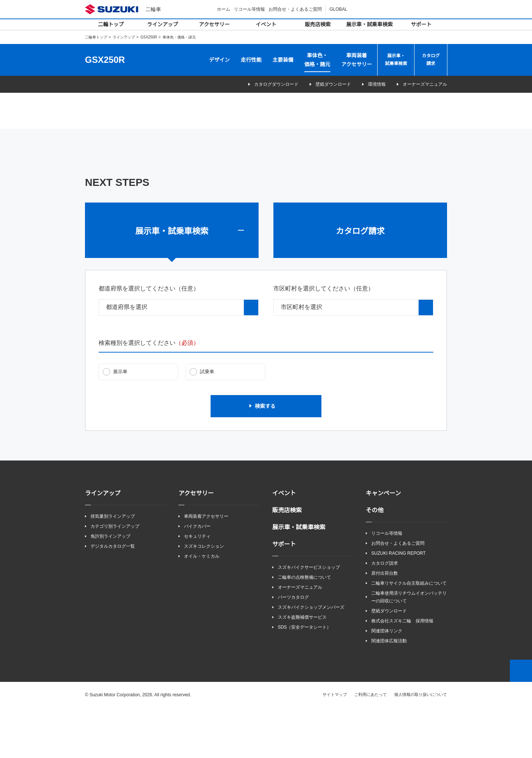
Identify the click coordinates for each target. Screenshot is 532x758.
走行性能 (251, 60)
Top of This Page (521, 721)
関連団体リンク (387, 681)
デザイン (219, 60)
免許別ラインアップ (110, 586)
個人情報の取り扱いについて (421, 744)
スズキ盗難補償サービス (302, 667)
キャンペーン (383, 542)
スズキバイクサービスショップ (309, 616)
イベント (266, 24)
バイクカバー (197, 576)
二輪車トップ (96, 37)
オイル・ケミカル (202, 606)
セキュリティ (197, 586)
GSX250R (149, 37)
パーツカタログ (293, 647)
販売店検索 (318, 24)
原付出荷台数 (385, 623)
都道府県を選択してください (149, 337)
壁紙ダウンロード (323, 84)
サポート (421, 24)
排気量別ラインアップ (113, 565)
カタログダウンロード (261, 84)
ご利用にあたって (371, 744)
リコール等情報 (250, 9)
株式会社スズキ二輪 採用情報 (402, 671)
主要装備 (283, 60)
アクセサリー (214, 24)
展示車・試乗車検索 (369, 24)
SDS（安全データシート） (304, 677)
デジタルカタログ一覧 (113, 596)
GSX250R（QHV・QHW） (175, 130)
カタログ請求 (431, 60)
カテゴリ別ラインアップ (115, 576)
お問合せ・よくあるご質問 (296, 9)
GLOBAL (339, 9)
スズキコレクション (204, 596)
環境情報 (372, 84)
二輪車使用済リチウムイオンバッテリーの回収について (409, 647)
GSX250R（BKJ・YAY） (356, 130)
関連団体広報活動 (389, 691)
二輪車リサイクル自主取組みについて (409, 633)
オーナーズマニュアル (425, 84)
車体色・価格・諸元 (317, 60)
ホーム (225, 9)
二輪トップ (111, 24)
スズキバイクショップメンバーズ (311, 657)
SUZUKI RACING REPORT (397, 603)
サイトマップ (335, 744)
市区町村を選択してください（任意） (324, 337)
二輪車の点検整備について (304, 627)
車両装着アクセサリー (357, 60)
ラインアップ (163, 24)
